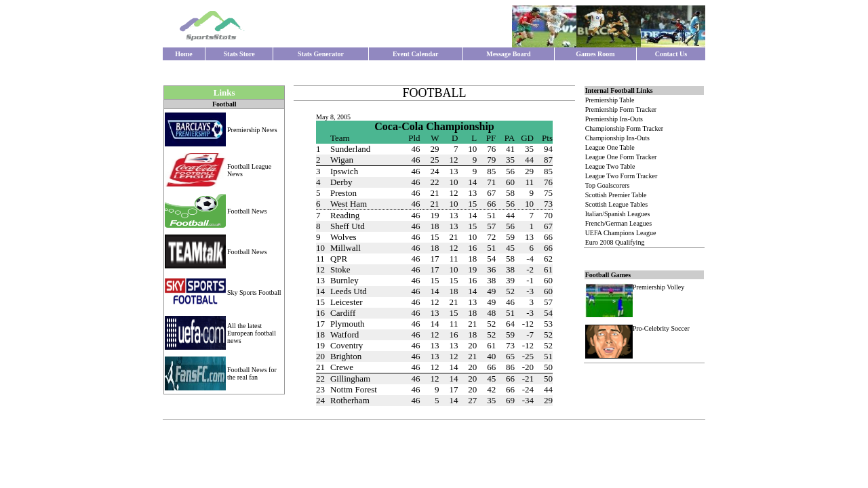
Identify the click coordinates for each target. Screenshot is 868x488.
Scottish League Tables (616, 204)
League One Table (610, 147)
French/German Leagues (619, 223)
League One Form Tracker (621, 157)
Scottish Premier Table (616, 195)
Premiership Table (610, 100)
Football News (247, 211)
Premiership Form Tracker (621, 109)
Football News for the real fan (252, 373)
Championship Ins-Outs (617, 138)
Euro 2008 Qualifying (615, 242)
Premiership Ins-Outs (614, 119)
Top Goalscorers (608, 185)
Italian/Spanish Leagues (618, 214)
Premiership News (252, 130)
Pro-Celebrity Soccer (661, 328)
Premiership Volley (659, 287)
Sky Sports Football (254, 292)
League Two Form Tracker (622, 176)
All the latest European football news (252, 333)
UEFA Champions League (621, 233)
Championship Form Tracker (625, 128)
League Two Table (610, 166)
